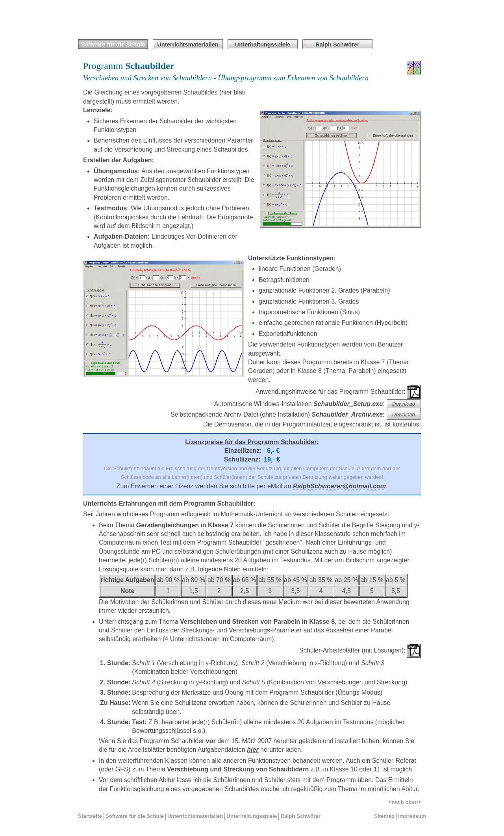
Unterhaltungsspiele (263, 44)
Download (404, 404)
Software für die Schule (113, 44)
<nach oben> (405, 802)
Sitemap (384, 816)
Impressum (412, 816)
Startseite (90, 816)
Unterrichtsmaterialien (188, 44)
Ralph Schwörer (300, 816)
